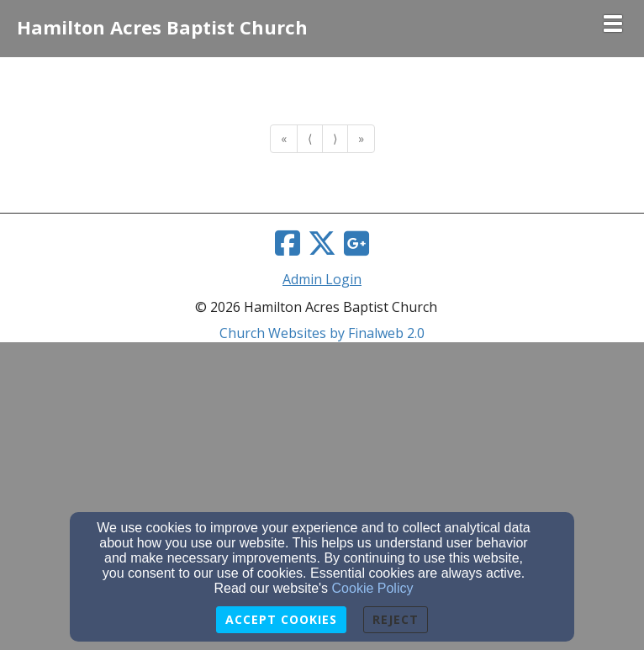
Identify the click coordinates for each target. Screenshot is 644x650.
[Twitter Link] (322, 243)
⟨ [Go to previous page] (310, 138)
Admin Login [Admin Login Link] (322, 279)
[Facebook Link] (288, 243)
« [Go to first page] (284, 138)
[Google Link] (356, 243)
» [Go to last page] (361, 138)
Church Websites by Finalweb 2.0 (322, 333)
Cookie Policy (373, 588)
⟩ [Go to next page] (335, 138)
